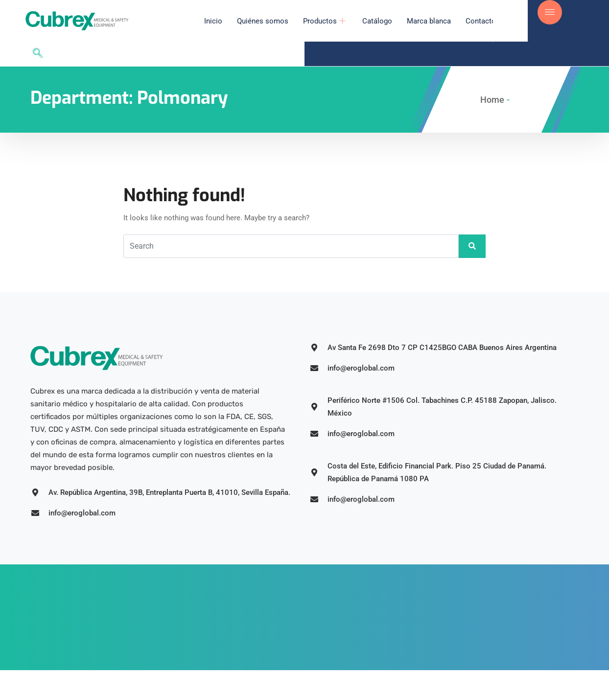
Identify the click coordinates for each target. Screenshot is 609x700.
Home (492, 75)
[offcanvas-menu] (550, 12)
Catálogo (355, 21)
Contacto (459, 21)
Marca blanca (407, 21)
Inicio (191, 21)
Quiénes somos (241, 21)
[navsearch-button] (515, 21)
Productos (303, 21)
